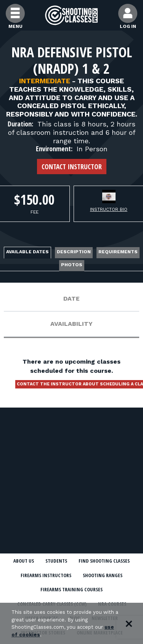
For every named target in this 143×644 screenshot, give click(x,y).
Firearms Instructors (46, 575)
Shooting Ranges (103, 575)
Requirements (118, 252)
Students (56, 561)
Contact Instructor (72, 167)
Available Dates (27, 252)
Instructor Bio (109, 209)
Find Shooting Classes (104, 561)
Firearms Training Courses (71, 589)
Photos (72, 265)
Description (74, 252)
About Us (24, 561)
